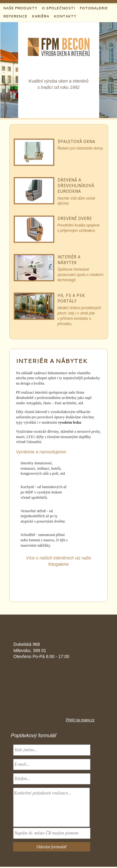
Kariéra (40, 16)
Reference (15, 16)
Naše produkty (20, 8)
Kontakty (65, 16)
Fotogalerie (94, 8)
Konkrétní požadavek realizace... (51, 807)
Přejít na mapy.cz (80, 720)
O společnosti (58, 8)
